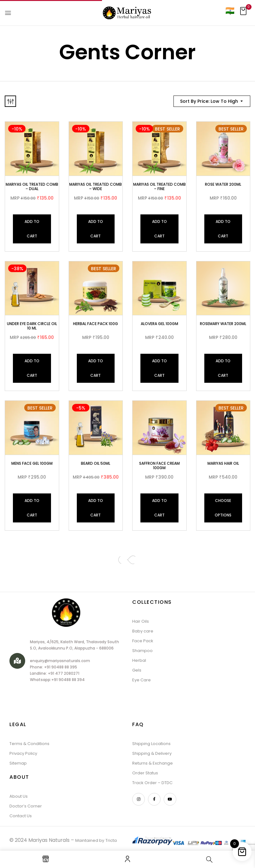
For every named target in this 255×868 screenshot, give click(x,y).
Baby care (143, 631)
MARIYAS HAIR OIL (223, 463)
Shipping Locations (151, 744)
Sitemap (18, 763)
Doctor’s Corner (26, 806)
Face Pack (143, 641)
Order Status (145, 773)
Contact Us (21, 816)
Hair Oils (141, 621)
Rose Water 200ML (223, 184)
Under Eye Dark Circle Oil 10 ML (32, 326)
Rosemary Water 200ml (223, 324)
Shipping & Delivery (152, 753)
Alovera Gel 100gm (159, 324)
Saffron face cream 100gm (159, 466)
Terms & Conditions (29, 744)
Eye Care (142, 680)
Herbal (139, 660)
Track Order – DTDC (152, 783)
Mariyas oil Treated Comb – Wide (96, 186)
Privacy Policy (23, 753)
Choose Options (223, 508)
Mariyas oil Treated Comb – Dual (32, 186)
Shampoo (142, 651)
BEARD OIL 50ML (96, 463)
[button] (243, 13)
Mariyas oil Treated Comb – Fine (159, 186)
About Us (19, 796)
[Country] (230, 11)
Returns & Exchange (153, 763)
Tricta (111, 840)
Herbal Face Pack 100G (96, 324)
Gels (137, 670)
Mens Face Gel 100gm (32, 463)
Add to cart (32, 229)
